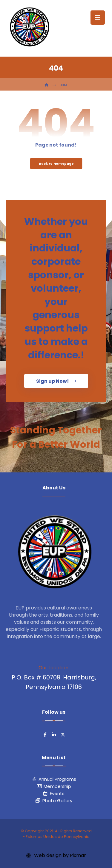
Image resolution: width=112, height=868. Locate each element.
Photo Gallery (54, 801)
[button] (98, 18)
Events (54, 793)
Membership (54, 786)
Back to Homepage (56, 163)
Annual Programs (54, 779)
